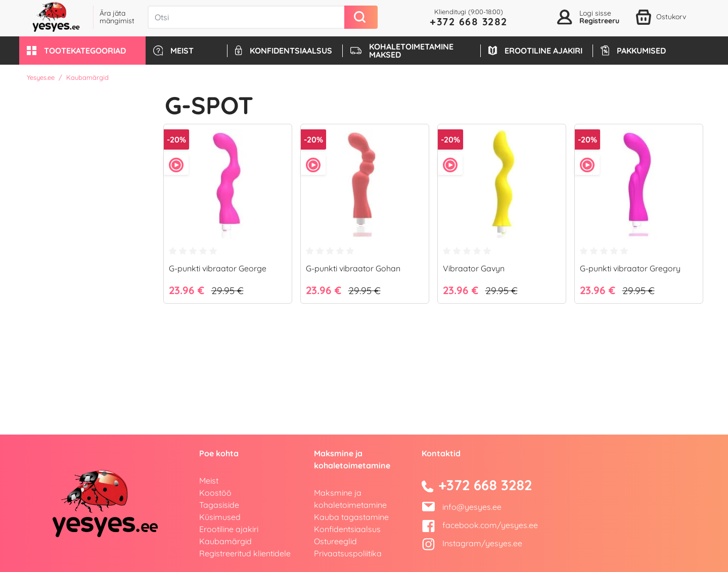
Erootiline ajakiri (229, 529)
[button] (82, 51)
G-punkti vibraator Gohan (353, 268)
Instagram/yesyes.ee (472, 543)
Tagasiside (219, 505)
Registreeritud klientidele (245, 553)
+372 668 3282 (469, 21)
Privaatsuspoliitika (348, 553)
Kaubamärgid (225, 541)
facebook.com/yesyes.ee (480, 525)
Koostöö (215, 493)
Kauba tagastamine (351, 517)
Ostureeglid (335, 541)
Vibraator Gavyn (474, 268)
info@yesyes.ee (472, 507)
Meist (209, 481)
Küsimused (220, 517)
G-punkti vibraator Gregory (630, 268)
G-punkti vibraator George (218, 268)
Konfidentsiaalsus (347, 529)
